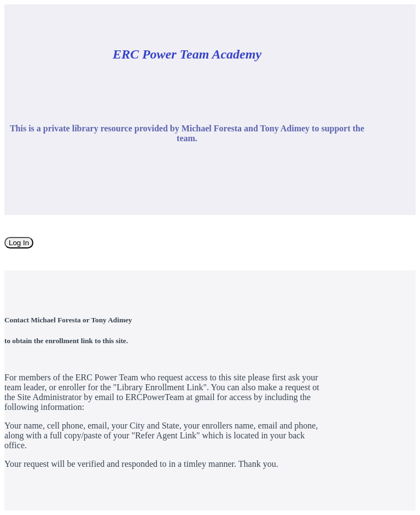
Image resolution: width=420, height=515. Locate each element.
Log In (19, 243)
